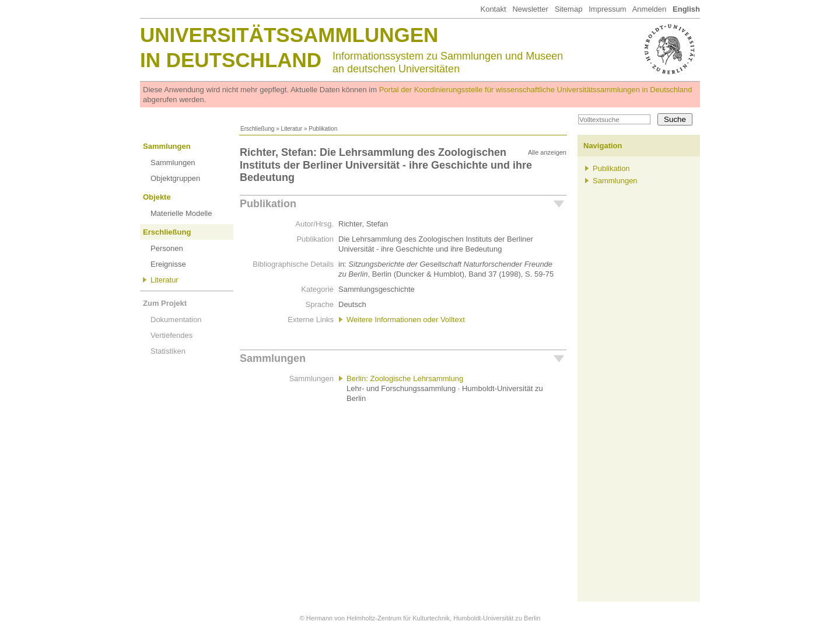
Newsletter (530, 9)
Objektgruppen (175, 178)
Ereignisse (168, 264)
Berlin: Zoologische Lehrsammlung (405, 378)
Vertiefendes (171, 335)
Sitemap (569, 9)
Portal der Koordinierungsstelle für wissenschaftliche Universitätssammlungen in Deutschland (536, 90)
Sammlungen (167, 146)
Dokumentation (176, 320)
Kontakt (493, 9)
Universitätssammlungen (289, 35)
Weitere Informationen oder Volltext (406, 320)
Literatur (291, 129)
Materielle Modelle (181, 213)
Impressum (607, 9)
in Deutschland (231, 60)
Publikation (268, 204)
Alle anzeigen (547, 152)
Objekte (157, 197)
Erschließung (257, 129)
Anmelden (650, 9)
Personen (167, 248)
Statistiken (168, 351)
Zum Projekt (165, 303)
